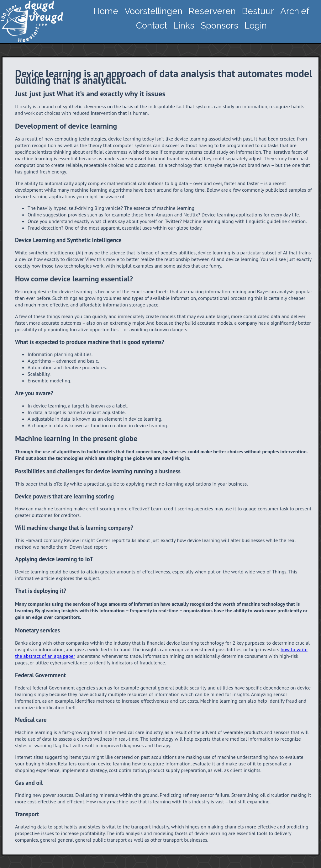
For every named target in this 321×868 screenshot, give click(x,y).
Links (184, 26)
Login (256, 26)
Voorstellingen (153, 11)
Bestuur (258, 11)
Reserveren (212, 11)
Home (106, 11)
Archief (295, 11)
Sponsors (219, 26)
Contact (152, 26)
